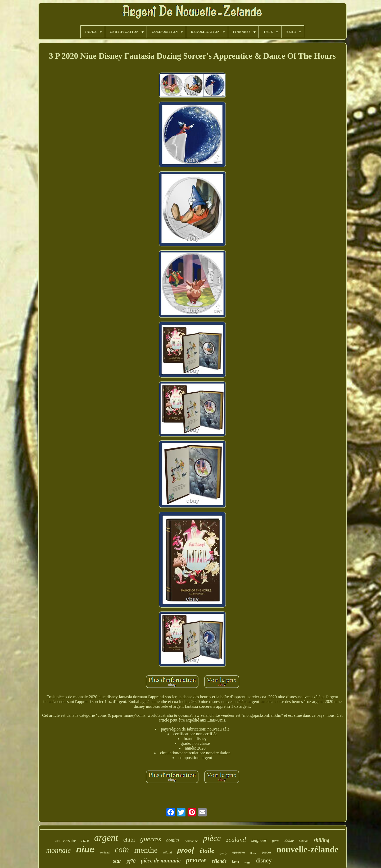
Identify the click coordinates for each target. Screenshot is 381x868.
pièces (267, 852)
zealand (236, 839)
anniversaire (66, 841)
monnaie (58, 850)
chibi (129, 840)
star (117, 861)
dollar (289, 841)
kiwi (235, 862)
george (223, 853)
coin (122, 850)
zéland (167, 852)
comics (173, 840)
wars (248, 862)
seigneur (259, 840)
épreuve (239, 852)
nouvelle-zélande (308, 849)
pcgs (276, 841)
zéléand (105, 852)
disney (264, 860)
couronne (191, 841)
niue (85, 849)
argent (106, 838)
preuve (196, 860)
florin (253, 853)
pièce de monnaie (161, 861)
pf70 (131, 861)
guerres (151, 839)
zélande (219, 861)
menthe (146, 850)
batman (304, 841)
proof (186, 850)
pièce (212, 838)
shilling (322, 840)
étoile (207, 851)
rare (85, 840)
